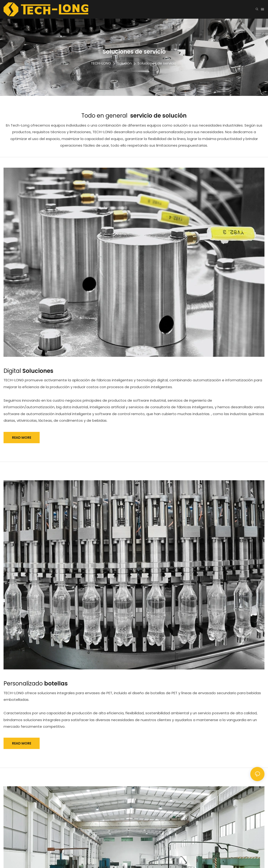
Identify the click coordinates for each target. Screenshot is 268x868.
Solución (124, 63)
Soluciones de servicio (157, 63)
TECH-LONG (101, 63)
